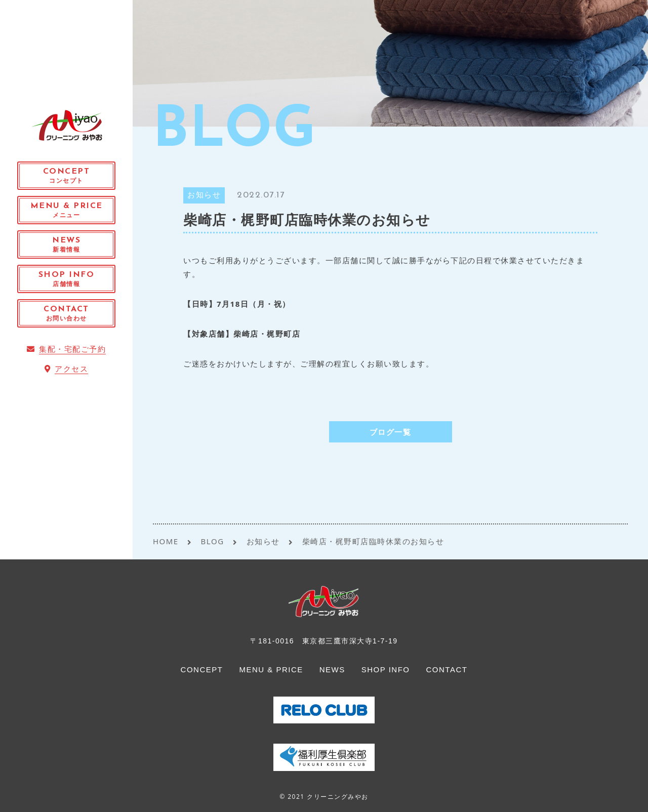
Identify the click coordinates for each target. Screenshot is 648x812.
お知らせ (204, 196)
